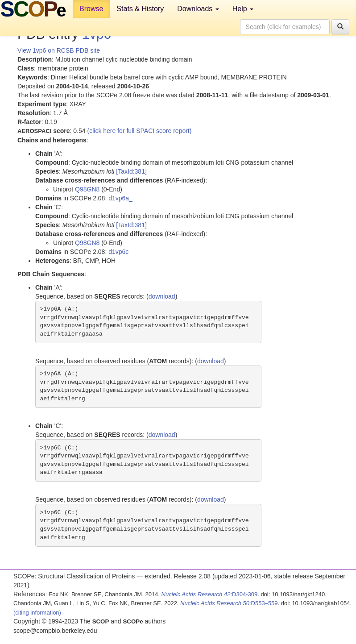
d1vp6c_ (120, 252)
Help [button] (243, 9)
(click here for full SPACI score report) (140, 131)
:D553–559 (229, 603)
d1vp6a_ (120, 198)
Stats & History (140, 9)
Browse (91, 9)
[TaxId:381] (131, 171)
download (162, 296)
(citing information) (37, 613)
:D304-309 (210, 594)
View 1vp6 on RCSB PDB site (59, 50)
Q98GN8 (87, 189)
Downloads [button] (198, 9)
